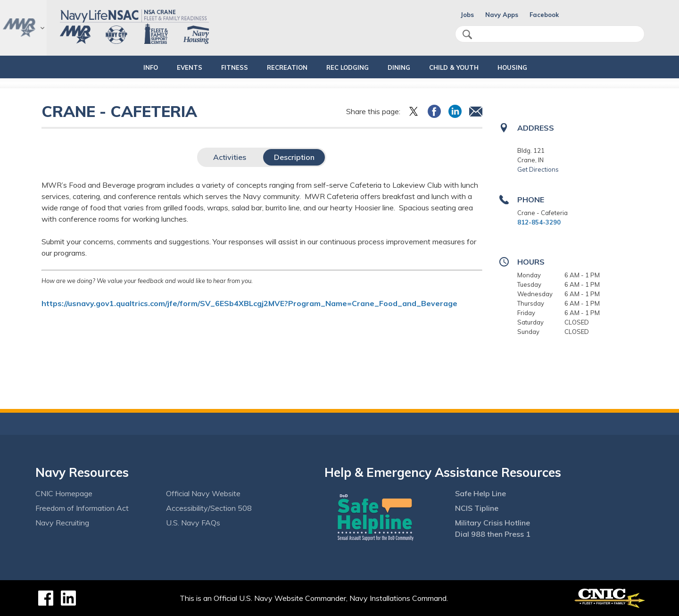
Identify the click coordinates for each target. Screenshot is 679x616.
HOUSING (533, 67)
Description (294, 157)
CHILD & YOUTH (466, 67)
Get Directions (538, 169)
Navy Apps (502, 15)
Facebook (544, 15)
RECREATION (283, 67)
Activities (230, 157)
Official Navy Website (203, 493)
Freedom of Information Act (82, 508)
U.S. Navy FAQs (193, 523)
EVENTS (178, 67)
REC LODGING (352, 67)
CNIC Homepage (64, 493)
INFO (131, 67)
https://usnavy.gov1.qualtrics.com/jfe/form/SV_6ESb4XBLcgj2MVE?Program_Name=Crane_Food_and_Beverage (249, 303)
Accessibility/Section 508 (209, 508)
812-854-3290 (539, 222)
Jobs (467, 15)
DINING (403, 67)
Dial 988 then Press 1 (493, 534)
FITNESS (223, 67)
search (467, 34)
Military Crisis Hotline (493, 523)
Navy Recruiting (62, 523)
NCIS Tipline (477, 508)
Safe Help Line (480, 493)
